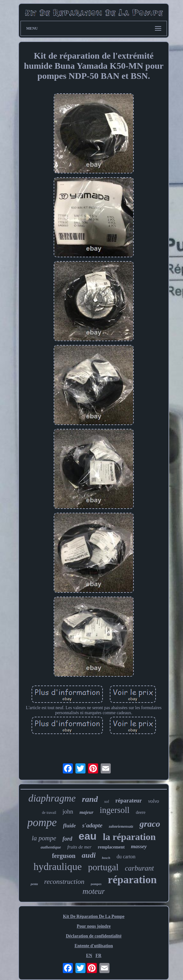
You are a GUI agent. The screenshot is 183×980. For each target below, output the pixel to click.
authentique (51, 847)
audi (89, 855)
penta (34, 884)
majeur (86, 812)
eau (88, 836)
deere (141, 812)
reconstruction (64, 881)
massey (139, 846)
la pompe (44, 838)
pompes (96, 884)
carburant (139, 868)
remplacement (111, 847)
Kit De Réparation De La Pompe (94, 916)
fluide (70, 826)
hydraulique (58, 866)
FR (99, 956)
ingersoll (115, 810)
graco (150, 824)
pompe (42, 822)
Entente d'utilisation (94, 946)
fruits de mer (79, 847)
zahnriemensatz (121, 826)
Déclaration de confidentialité (94, 936)
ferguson (64, 856)
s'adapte (92, 825)
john (68, 811)
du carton (126, 857)
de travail (49, 813)
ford (67, 839)
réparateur (128, 801)
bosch (106, 858)
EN (89, 956)
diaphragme (52, 798)
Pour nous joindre (94, 926)
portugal (103, 867)
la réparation (129, 837)
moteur (94, 891)
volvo (153, 801)
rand (90, 799)
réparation (132, 880)
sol (106, 801)
